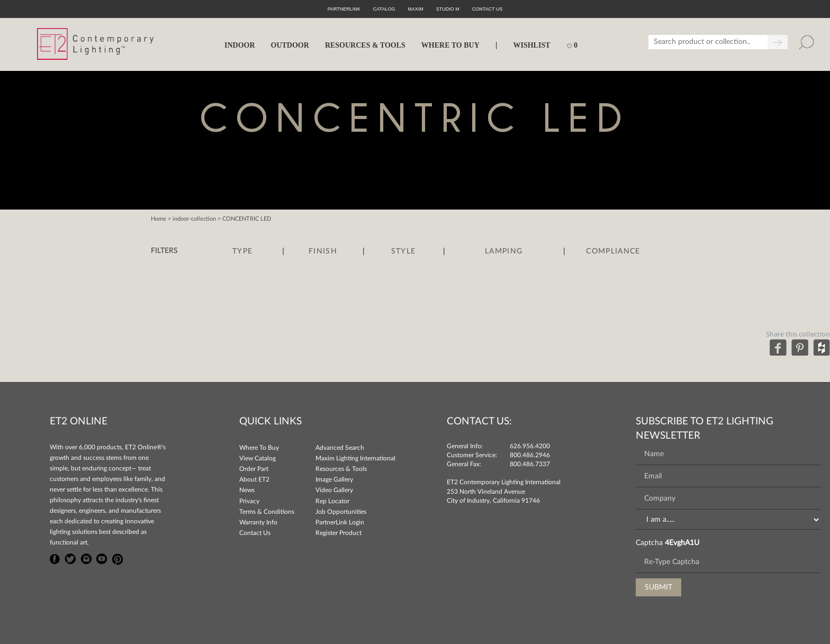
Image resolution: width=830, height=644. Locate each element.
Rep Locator (332, 501)
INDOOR (240, 45)
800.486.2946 (530, 455)
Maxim (416, 9)
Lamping (504, 251)
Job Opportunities (341, 512)
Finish (323, 251)
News (247, 490)
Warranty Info (258, 522)
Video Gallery (334, 490)
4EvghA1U (682, 543)
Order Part (254, 469)
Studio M (448, 9)
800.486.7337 (530, 464)
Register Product (339, 533)
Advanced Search (340, 448)
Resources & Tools (341, 469)
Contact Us (255, 533)
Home (159, 219)
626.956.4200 (530, 446)
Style (404, 251)
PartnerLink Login (340, 522)
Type (242, 251)
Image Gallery (334, 479)
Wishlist (531, 45)
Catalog (384, 9)
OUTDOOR (290, 45)
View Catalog (258, 458)
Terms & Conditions (267, 512)
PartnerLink (344, 9)
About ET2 (254, 479)
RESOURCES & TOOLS (365, 45)
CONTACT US (488, 9)
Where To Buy (259, 448)
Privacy (249, 501)
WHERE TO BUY (450, 45)
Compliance (613, 251)
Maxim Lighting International (355, 458)
